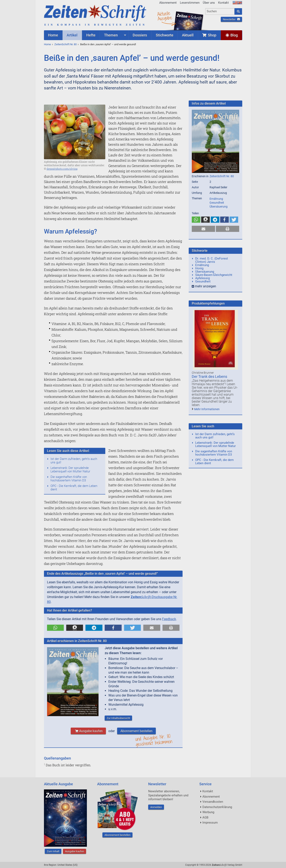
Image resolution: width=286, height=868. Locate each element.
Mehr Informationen (207, 409)
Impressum (210, 823)
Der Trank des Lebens (209, 376)
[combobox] (220, 11)
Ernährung (216, 199)
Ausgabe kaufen (88, 731)
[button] (56, 628)
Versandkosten (213, 802)
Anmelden (156, 807)
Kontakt (223, 3)
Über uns (209, 3)
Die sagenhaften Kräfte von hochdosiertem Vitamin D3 (69, 479)
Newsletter (231, 19)
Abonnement (168, 3)
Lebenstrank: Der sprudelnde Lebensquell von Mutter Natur (70, 470)
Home (47, 44)
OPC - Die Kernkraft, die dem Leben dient (74, 488)
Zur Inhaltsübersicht (118, 718)
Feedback (169, 619)
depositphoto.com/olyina (62, 169)
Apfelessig (202, 278)
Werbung (208, 812)
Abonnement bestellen (136, 731)
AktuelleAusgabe (165, 16)
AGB (205, 817)
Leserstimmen (190, 3)
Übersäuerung (219, 207)
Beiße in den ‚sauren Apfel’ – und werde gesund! (108, 44)
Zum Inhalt (53, 851)
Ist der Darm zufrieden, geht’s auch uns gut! (74, 461)
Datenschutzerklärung (217, 807)
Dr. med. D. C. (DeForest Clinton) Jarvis (212, 260)
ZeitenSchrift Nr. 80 (66, 44)
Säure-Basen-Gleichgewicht (214, 275)
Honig (199, 268)
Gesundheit (217, 203)
